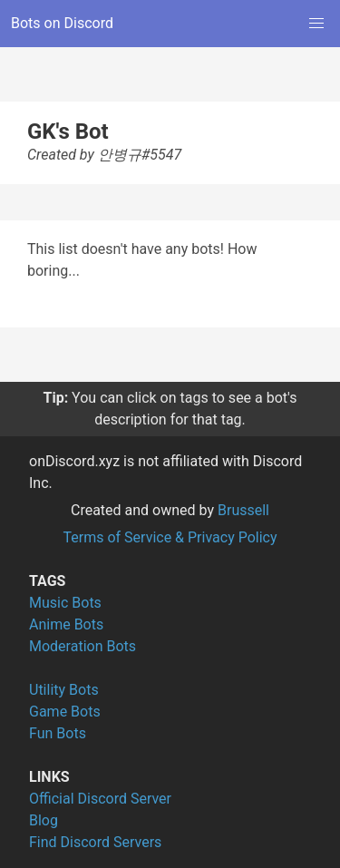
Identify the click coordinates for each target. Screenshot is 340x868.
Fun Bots (58, 733)
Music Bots (65, 603)
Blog (44, 820)
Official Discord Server (100, 799)
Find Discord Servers (95, 842)
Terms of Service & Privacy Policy (170, 537)
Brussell (243, 510)
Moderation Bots (83, 646)
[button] (316, 24)
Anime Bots (66, 624)
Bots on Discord (62, 23)
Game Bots (65, 712)
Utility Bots (64, 690)
